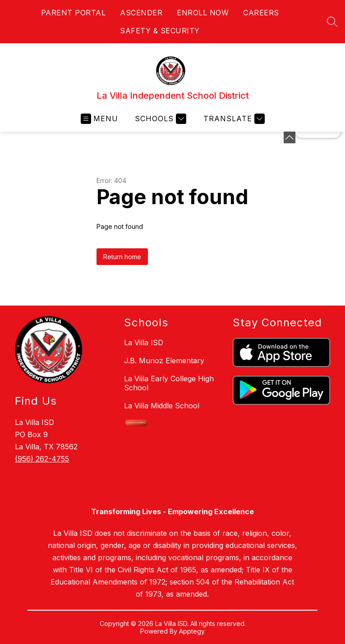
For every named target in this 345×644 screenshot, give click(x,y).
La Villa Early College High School (169, 383)
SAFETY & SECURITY (160, 31)
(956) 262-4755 (42, 459)
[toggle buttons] (290, 137)
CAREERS (261, 13)
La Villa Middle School (162, 406)
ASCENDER (141, 13)
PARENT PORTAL (74, 13)
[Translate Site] (233, 119)
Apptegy (192, 631)
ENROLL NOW (203, 13)
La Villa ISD (144, 343)
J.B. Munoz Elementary (164, 361)
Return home (122, 257)
